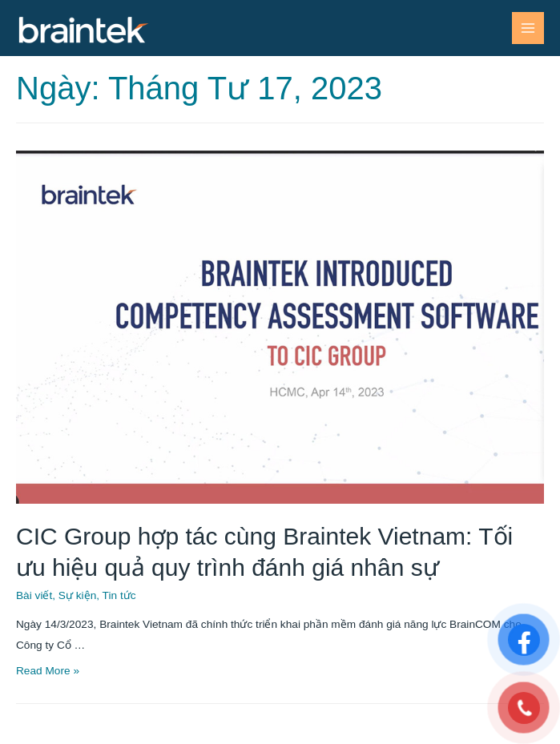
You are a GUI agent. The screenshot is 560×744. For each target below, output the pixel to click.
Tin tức (119, 595)
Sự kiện (77, 595)
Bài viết (34, 595)
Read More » (48, 671)
